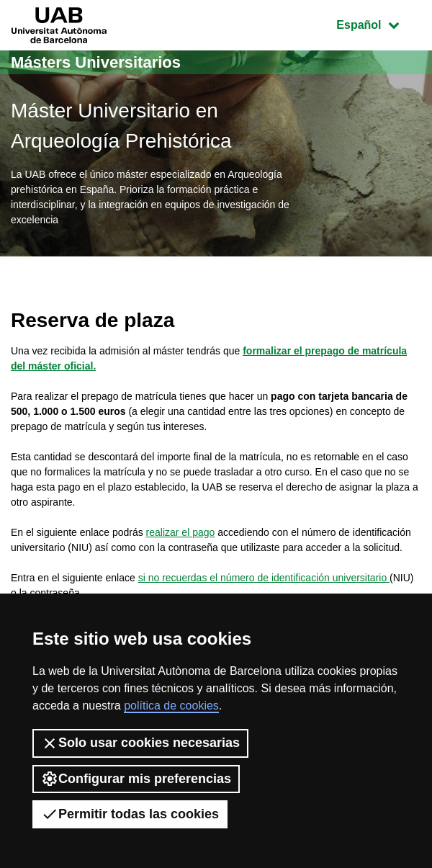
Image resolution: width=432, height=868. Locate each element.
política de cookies (171, 706)
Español (378, 23)
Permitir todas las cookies (130, 814)
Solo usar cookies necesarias (140, 743)
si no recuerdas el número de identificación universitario (264, 578)
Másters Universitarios (96, 62)
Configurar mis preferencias (136, 779)
